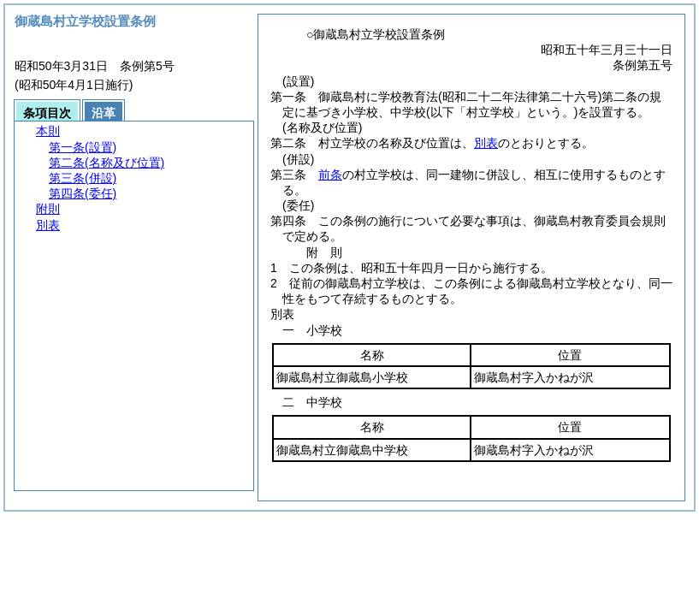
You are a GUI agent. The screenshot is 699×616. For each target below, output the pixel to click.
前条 (330, 175)
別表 (486, 143)
